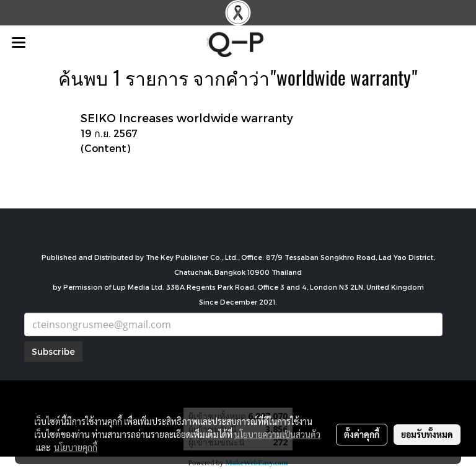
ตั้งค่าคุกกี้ (362, 434)
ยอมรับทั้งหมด (427, 434)
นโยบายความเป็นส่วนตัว (277, 434)
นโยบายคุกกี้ (76, 447)
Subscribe (53, 351)
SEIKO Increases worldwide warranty (187, 118)
